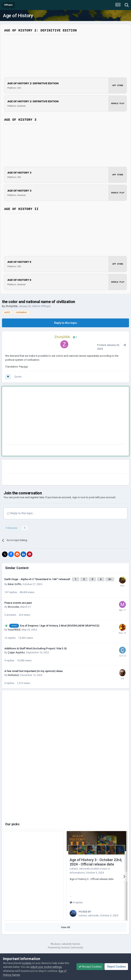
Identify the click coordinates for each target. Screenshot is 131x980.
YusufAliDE (14, 630)
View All (65, 926)
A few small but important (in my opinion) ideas (34, 671)
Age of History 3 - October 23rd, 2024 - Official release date (96, 862)
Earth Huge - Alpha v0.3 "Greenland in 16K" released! (38, 579)
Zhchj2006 (11, 306)
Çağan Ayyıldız (16, 652)
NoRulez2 (13, 675)
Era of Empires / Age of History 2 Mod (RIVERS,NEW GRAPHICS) (60, 626)
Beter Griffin (15, 584)
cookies (27, 963)
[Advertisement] (52, 416)
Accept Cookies (90, 967)
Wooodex (13, 607)
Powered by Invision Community (65, 946)
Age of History (18, 16)
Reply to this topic (66, 323)
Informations (77, 873)
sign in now (79, 497)
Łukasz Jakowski (80, 869)
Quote (18, 377)
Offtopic (46, 306)
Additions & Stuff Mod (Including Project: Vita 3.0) (35, 648)
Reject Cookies (116, 967)
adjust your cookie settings (46, 967)
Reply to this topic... (21, 513)
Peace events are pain (18, 603)
